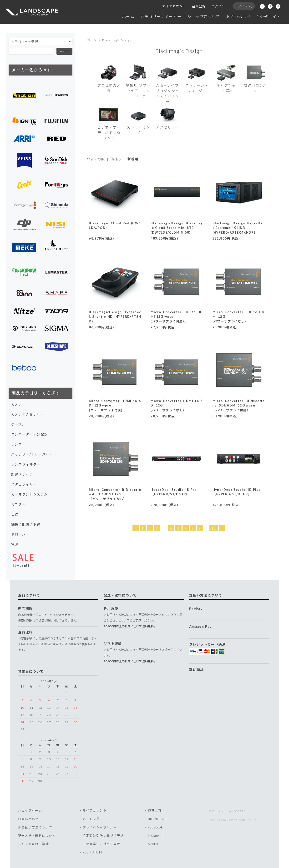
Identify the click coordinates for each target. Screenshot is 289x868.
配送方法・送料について (37, 836)
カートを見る (93, 819)
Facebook (155, 827)
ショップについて (204, 17)
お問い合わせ (238, 17)
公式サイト (269, 17)
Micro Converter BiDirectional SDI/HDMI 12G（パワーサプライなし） (115, 494)
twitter (153, 844)
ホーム (128, 17)
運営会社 (155, 810)
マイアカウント (174, 6)
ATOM (97, 852)
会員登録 (199, 6)
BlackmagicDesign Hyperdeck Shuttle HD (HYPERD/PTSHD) (115, 317)
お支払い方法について (35, 827)
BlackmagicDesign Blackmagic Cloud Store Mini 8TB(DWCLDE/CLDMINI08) (177, 228)
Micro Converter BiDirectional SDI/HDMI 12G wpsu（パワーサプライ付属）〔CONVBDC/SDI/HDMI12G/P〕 (239, 410)
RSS (86, 852)
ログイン (218, 6)
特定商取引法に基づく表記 (103, 836)
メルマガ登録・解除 (33, 844)
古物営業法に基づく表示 (101, 844)
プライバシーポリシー (100, 827)
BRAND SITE (158, 819)
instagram (156, 836)
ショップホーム (30, 810)
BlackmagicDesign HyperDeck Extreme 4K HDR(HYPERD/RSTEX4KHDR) (239, 228)
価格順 (116, 159)
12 (214, 528)
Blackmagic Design (117, 40)
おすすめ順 (96, 159)
